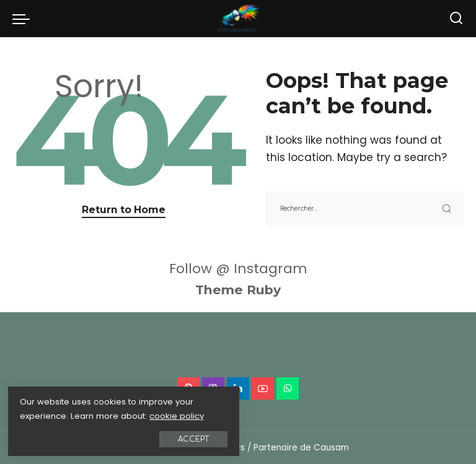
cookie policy (49, 414)
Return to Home (124, 210)
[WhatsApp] (288, 388)
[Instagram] (213, 388)
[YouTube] (263, 388)
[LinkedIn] (238, 388)
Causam (331, 448)
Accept (149, 437)
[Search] (456, 19)
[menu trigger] (24, 19)
